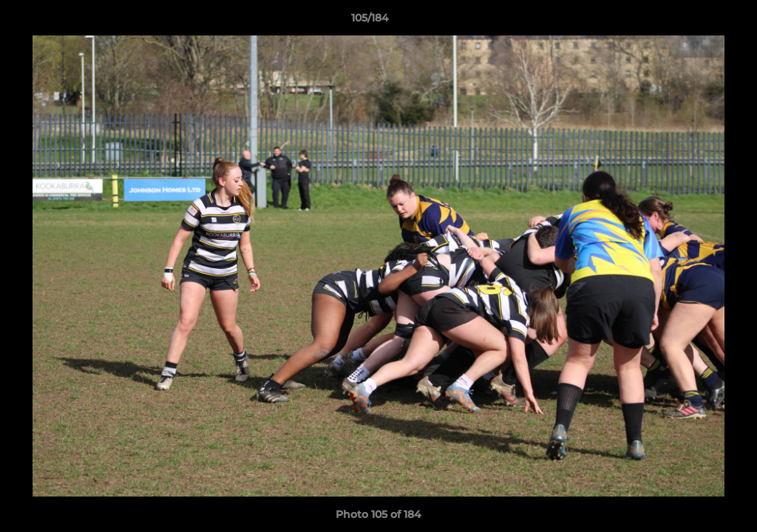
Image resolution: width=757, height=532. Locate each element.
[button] (695, 21)
